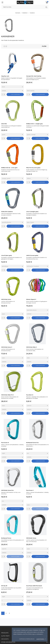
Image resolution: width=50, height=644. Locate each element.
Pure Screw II (30, 490)
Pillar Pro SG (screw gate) (33, 168)
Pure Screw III (5, 443)
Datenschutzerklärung (27, 639)
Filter (44, 46)
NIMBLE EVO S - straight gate (34, 124)
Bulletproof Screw (6, 538)
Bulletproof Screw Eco (32, 443)
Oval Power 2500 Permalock (34, 586)
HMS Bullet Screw (31, 538)
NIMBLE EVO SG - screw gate (9, 168)
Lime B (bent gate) (7, 255)
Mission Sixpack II (31, 299)
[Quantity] (3, 94)
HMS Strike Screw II (7, 347)
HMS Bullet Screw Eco (7, 490)
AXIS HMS (4, 124)
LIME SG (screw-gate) (32, 255)
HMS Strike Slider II (31, 347)
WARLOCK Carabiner (7, 212)
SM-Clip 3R (4, 586)
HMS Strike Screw (6, 299)
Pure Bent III (30, 395)
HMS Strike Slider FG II (7, 395)
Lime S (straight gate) (32, 212)
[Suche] (25, 7)
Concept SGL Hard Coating (34, 76)
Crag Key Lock (5, 76)
